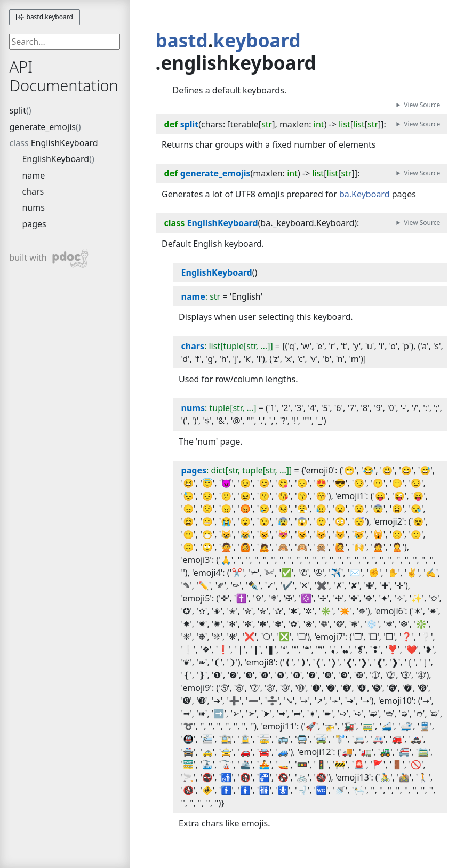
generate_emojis (42, 127)
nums (33, 207)
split (18, 110)
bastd (182, 40)
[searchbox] (65, 42)
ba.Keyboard (365, 194)
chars (33, 191)
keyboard (257, 40)
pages (34, 224)
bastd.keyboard (44, 17)
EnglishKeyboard (65, 143)
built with (49, 258)
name (33, 175)
